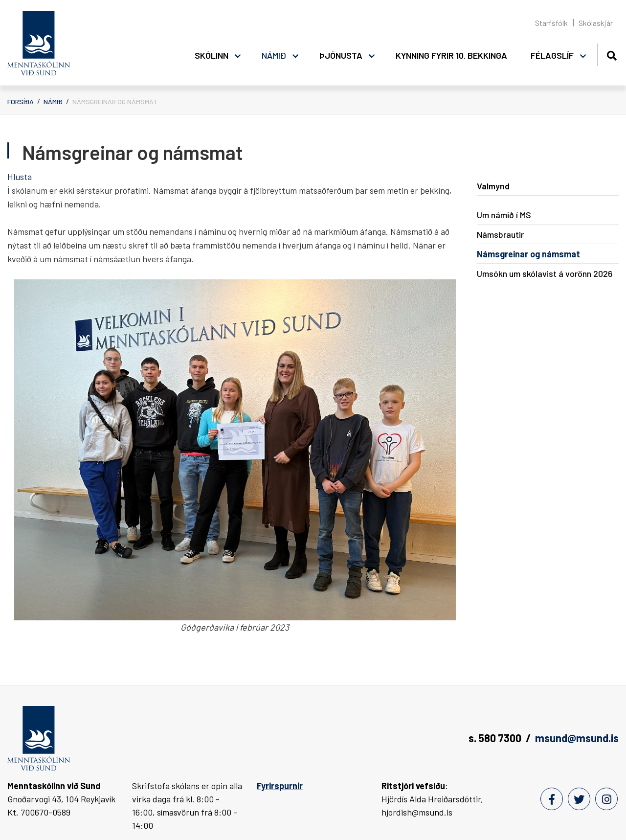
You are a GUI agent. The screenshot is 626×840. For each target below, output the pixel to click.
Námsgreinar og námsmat (115, 102)
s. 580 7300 (495, 738)
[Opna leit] (612, 54)
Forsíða (21, 102)
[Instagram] (606, 799)
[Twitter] (579, 799)
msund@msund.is (577, 738)
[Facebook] (552, 799)
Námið (53, 102)
